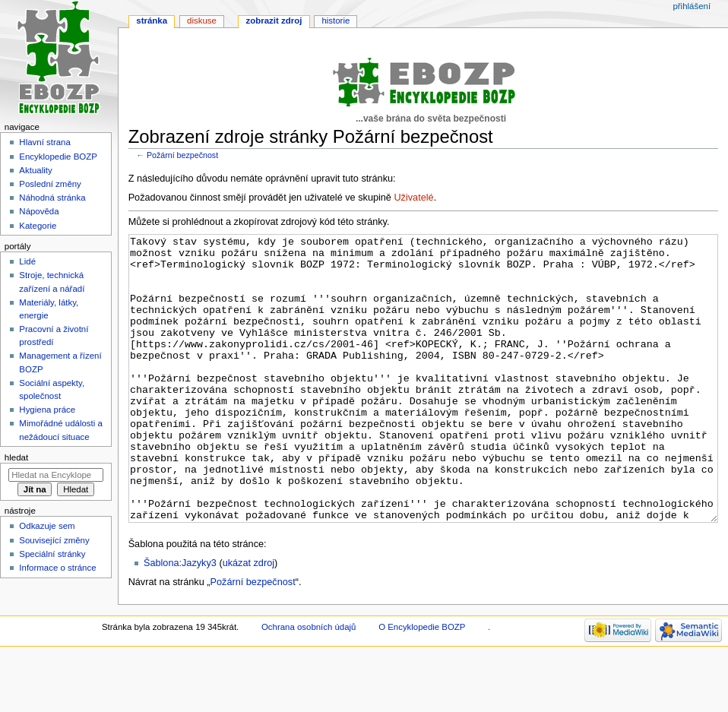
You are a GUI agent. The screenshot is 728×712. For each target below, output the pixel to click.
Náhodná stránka (52, 198)
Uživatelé (413, 198)
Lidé (27, 261)
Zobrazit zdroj (274, 21)
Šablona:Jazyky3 (180, 620)
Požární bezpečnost (182, 155)
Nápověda (39, 211)
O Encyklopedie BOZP (422, 684)
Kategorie (38, 226)
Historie (336, 21)
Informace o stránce (57, 568)
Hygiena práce (47, 410)
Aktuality (35, 170)
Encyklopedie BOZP (58, 157)
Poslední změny (50, 184)
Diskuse (202, 21)
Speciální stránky (52, 554)
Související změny (54, 540)
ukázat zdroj (248, 620)
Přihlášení (692, 6)
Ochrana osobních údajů (309, 684)
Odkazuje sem (47, 526)
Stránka (152, 21)
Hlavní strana (44, 142)
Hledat (16, 457)
